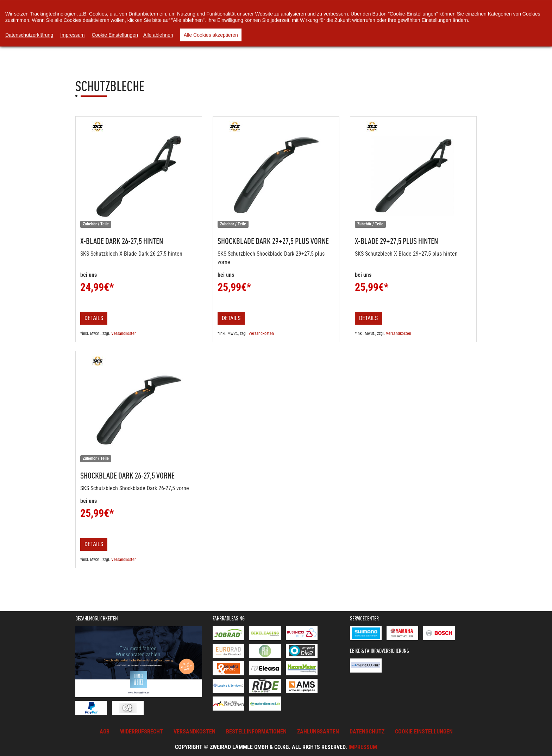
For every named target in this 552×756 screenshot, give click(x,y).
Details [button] (94, 318)
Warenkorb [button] (201, 21)
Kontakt (428, 21)
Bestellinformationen (256, 732)
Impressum (363, 747)
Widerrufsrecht (142, 732)
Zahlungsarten (318, 732)
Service (394, 21)
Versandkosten (124, 333)
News (230, 21)
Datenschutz (367, 732)
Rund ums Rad (352, 21)
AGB (105, 732)
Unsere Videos (303, 21)
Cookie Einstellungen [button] (424, 732)
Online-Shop (158, 21)
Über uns (261, 21)
